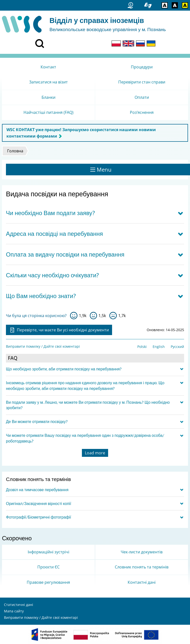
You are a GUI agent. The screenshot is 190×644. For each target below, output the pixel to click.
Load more (95, 453)
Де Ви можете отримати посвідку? (37, 422)
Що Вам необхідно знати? (41, 296)
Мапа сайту (14, 611)
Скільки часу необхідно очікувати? (52, 275)
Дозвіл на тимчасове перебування (37, 490)
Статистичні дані (19, 605)
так (74, 316)
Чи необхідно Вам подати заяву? (50, 213)
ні (113, 316)
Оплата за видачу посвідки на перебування (65, 254)
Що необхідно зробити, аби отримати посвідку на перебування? (64, 369)
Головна (15, 151)
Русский (177, 347)
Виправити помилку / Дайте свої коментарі (43, 346)
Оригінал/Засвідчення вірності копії (39, 503)
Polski (142, 347)
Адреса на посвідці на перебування (54, 234)
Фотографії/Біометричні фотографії (38, 517)
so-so (94, 316)
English (159, 347)
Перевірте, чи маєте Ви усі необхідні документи (59, 330)
